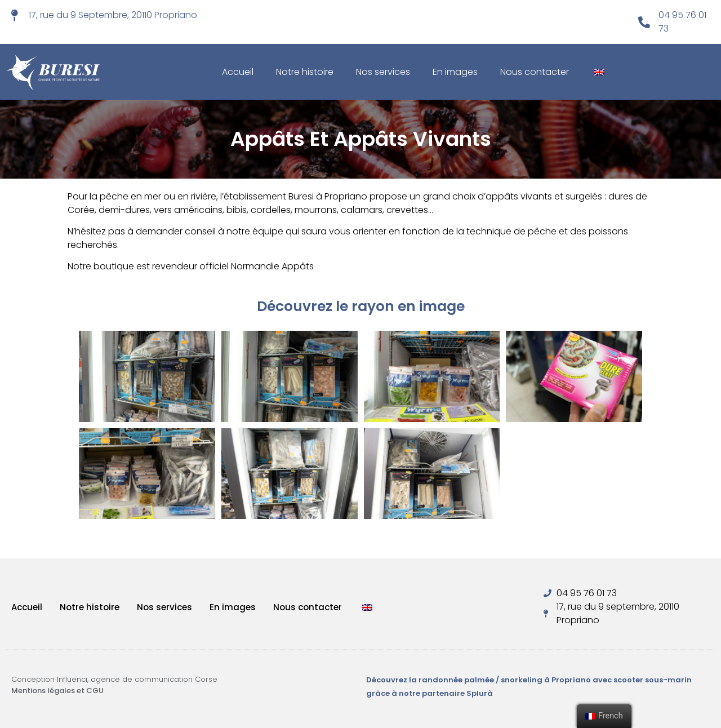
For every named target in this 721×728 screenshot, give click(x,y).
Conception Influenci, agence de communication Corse (114, 679)
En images (455, 72)
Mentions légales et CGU (57, 691)
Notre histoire (305, 72)
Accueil (238, 72)
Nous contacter (535, 72)
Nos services (383, 72)
